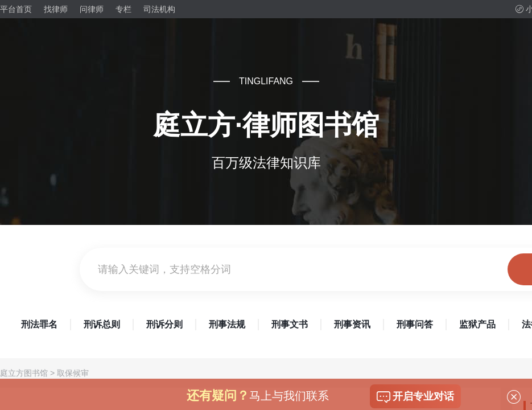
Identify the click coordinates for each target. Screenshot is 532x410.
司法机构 (159, 9)
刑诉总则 (102, 324)
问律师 (92, 9)
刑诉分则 (164, 324)
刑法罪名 (39, 324)
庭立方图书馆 (24, 373)
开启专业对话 (415, 397)
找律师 (56, 9)
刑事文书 (290, 324)
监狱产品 (477, 324)
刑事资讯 (352, 324)
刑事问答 (415, 324)
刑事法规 (227, 324)
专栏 (123, 9)
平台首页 (16, 9)
